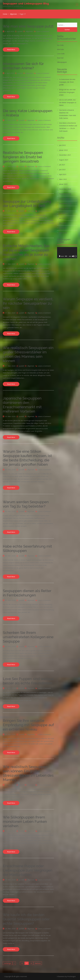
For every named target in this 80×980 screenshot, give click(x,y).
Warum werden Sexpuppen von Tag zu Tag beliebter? (26, 504)
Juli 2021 (62, 165)
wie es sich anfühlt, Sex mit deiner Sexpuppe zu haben (68, 102)
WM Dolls (60, 49)
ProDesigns (72, 976)
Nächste (38, 963)
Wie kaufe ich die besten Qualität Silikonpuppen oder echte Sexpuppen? (26, 919)
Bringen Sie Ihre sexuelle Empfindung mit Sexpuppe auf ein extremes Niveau (28, 725)
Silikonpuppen (62, 62)
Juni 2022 (62, 145)
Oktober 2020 (64, 199)
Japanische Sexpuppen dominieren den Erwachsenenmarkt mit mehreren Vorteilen (22, 405)
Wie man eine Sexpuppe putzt (28, 26)
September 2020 (65, 204)
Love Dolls (61, 54)
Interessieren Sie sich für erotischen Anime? (23, 66)
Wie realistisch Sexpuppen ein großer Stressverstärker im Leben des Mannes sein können (28, 354)
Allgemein (29, 31)
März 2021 (63, 179)
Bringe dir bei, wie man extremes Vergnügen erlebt (67, 92)
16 (22, 963)
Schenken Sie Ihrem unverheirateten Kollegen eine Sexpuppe (28, 637)
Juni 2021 (62, 169)
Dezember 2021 (65, 155)
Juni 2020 (62, 218)
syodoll (20, 31)
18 (31, 963)
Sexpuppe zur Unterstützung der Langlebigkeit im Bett (27, 204)
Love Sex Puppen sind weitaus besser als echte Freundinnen (28, 681)
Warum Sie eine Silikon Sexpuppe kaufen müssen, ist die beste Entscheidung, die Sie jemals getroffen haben (27, 458)
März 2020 (63, 233)
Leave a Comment (43, 31)
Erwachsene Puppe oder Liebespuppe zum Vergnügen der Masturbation (28, 870)
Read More (11, 49)
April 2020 (63, 228)
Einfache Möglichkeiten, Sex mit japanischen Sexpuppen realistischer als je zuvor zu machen (26, 252)
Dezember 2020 (65, 189)
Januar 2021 (63, 184)
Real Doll (60, 58)
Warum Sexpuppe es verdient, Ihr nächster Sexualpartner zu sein (28, 303)
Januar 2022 (63, 150)
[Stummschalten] (73, 256)
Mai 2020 (62, 223)
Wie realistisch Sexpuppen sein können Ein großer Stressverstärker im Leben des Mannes (28, 773)
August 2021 (64, 160)
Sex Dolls (60, 45)
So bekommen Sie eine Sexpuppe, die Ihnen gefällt (67, 82)
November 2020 (65, 194)
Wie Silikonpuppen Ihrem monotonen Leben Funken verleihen (25, 822)
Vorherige (7, 963)
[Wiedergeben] (60, 256)
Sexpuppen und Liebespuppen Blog (26, 3)
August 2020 (64, 208)
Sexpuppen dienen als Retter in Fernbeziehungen (27, 593)
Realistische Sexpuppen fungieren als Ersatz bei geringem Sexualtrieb (23, 157)
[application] (67, 253)
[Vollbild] (76, 256)
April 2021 (63, 174)
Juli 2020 (62, 213)
